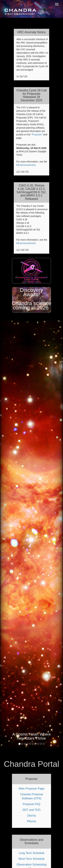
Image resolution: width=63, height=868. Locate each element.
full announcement (26, 165)
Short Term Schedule (31, 859)
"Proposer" (37, 135)
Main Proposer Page (32, 789)
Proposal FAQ (31, 804)
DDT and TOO (32, 810)
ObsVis (32, 816)
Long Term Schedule (32, 853)
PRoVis (32, 821)
